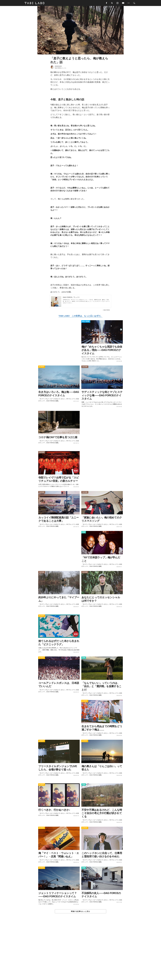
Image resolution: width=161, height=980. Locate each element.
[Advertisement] (80, 951)
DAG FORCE (107, 310)
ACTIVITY (42, 367)
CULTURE (85, 367)
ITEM (84, 532)
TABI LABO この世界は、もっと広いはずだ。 (80, 316)
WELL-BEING (86, 322)
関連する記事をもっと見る (80, 912)
